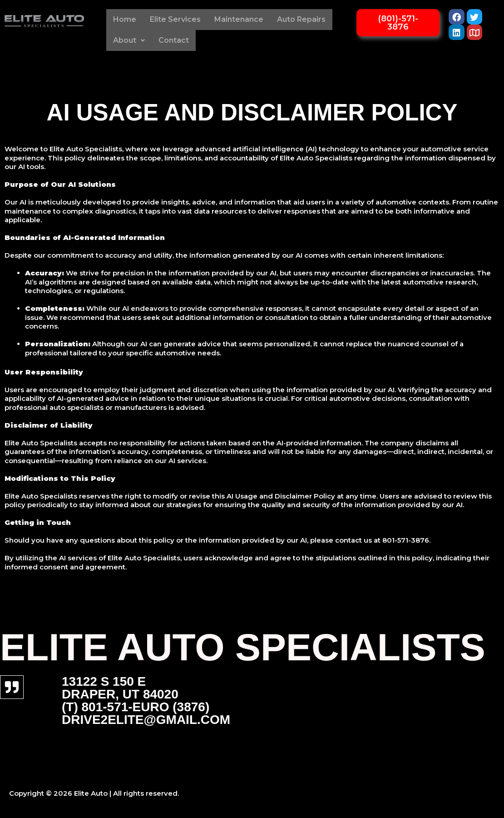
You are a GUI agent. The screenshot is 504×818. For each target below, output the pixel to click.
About (129, 40)
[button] (129, 40)
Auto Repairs (301, 19)
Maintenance (239, 19)
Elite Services (175, 19)
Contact (174, 40)
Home (125, 19)
